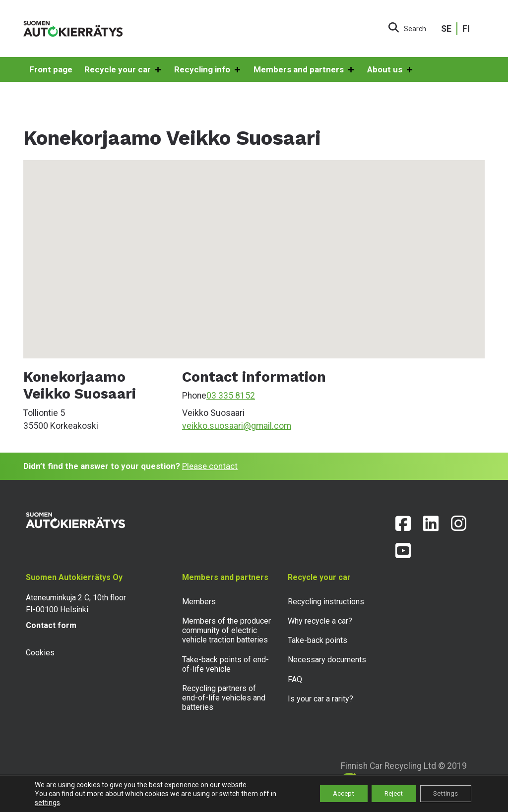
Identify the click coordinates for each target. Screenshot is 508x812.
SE (446, 29)
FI (466, 29)
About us (390, 70)
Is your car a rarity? (320, 699)
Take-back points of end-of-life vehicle (225, 664)
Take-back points (317, 640)
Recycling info (208, 70)
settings (47, 803)
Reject (386, 794)
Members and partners (304, 70)
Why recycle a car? (320, 621)
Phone (194, 396)
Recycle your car (123, 70)
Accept (332, 794)
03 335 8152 (231, 396)
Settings (443, 794)
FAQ (295, 679)
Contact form (51, 625)
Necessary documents (327, 660)
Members (199, 602)
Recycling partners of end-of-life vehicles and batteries (224, 698)
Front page (51, 69)
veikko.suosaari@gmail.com (237, 426)
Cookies (40, 653)
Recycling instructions (326, 602)
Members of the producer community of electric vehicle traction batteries (226, 630)
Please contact (210, 466)
